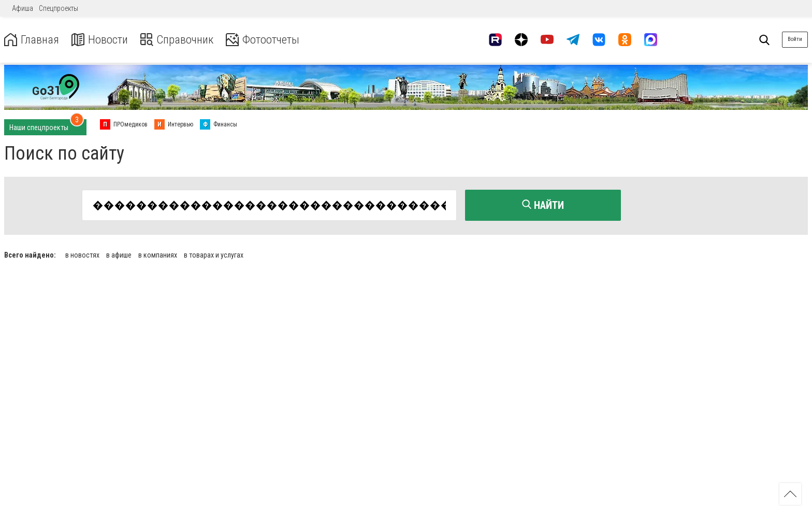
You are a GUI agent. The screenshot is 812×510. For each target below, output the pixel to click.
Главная (33, 40)
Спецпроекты (59, 8)
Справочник (183, 40)
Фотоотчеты (274, 40)
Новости (103, 40)
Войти (795, 39)
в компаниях (158, 254)
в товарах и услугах (214, 254)
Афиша (23, 8)
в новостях (82, 254)
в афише (119, 254)
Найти (543, 205)
